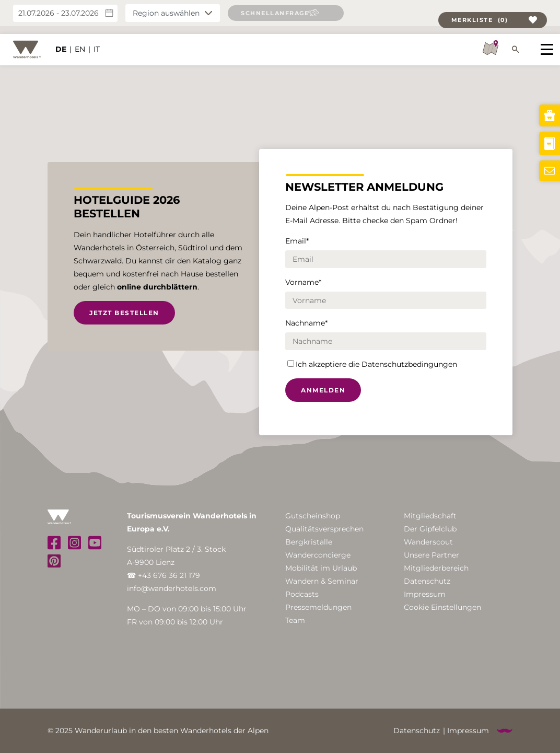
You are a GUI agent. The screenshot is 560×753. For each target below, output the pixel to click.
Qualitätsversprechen (324, 529)
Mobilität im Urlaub (321, 568)
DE (61, 42)
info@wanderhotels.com (172, 588)
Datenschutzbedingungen (409, 364)
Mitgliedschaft (430, 516)
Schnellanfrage (275, 13)
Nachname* (306, 323)
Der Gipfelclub (430, 529)
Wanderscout (428, 542)
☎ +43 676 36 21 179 (164, 575)
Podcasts (302, 594)
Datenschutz (427, 581)
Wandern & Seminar (322, 581)
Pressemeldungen (318, 607)
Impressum (425, 594)
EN (80, 42)
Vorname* (303, 282)
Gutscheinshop (313, 516)
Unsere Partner (431, 555)
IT (97, 42)
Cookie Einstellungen (442, 607)
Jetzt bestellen (124, 313)
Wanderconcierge (318, 555)
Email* (297, 241)
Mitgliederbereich (436, 568)
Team (295, 620)
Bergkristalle (309, 542)
